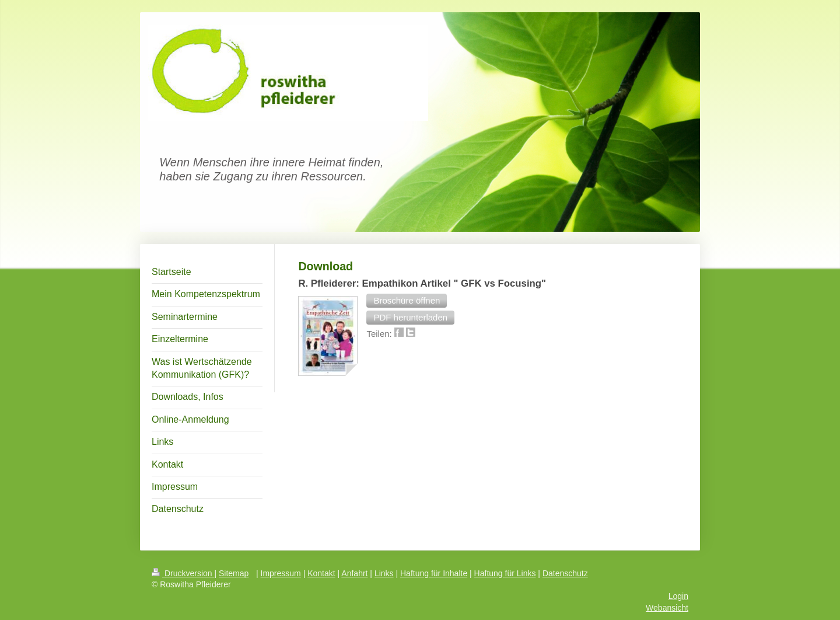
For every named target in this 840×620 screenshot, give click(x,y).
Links (384, 573)
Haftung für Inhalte (434, 573)
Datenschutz (565, 573)
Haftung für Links (505, 573)
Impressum (281, 573)
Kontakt (321, 573)
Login (678, 596)
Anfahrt (354, 573)
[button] (407, 301)
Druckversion (183, 573)
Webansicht (667, 608)
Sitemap (234, 573)
